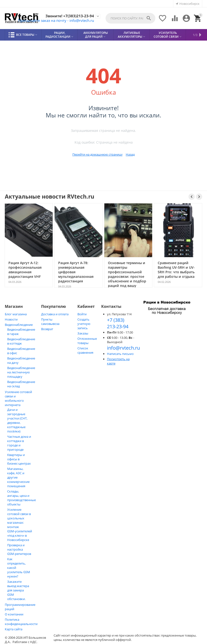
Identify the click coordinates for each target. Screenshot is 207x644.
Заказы (83, 333)
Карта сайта (14, 629)
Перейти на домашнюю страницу (97, 154)
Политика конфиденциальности (21, 622)
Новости (11, 319)
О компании (14, 614)
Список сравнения (85, 350)
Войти (82, 314)
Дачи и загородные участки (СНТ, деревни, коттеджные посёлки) (17, 420)
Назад (130, 154)
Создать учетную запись (84, 324)
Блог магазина (16, 314)
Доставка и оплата (55, 314)
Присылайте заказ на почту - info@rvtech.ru (53, 20)
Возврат (47, 329)
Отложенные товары (87, 341)
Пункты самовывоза (50, 322)
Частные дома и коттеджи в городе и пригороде (19, 443)
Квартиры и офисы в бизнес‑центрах (19, 459)
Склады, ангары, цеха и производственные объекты (22, 498)
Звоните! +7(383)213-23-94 (69, 16)
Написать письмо (120, 354)
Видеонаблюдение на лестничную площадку (21, 372)
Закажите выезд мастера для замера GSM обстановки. (18, 590)
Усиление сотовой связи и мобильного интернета (18, 398)
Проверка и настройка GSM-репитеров (19, 549)
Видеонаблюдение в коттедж (21, 341)
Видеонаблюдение (19, 325)
